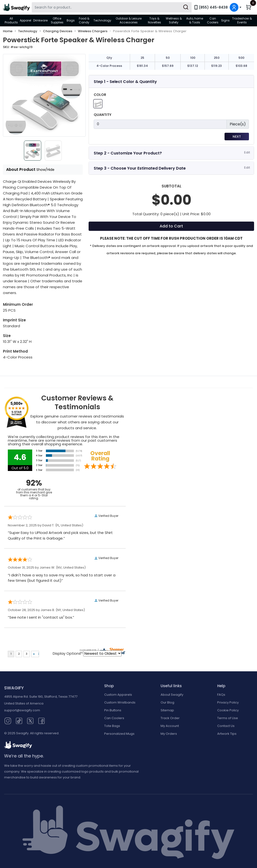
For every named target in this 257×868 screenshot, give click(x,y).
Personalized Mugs (119, 734)
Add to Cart (171, 226)
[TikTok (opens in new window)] (19, 720)
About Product (30, 169)
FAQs (221, 695)
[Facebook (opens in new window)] (41, 720)
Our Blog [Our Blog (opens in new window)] (167, 702)
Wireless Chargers (93, 31)
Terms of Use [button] (228, 718)
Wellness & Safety (174, 20)
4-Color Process (109, 66)
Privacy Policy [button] (228, 702)
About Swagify (172, 695)
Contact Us (226, 726)
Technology (102, 20)
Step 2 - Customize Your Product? (128, 153)
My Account (170, 726)
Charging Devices (58, 31)
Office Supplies (57, 20)
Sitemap (167, 710)
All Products (11, 20)
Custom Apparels (118, 695)
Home (8, 31)
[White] (98, 104)
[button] (236, 7)
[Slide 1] (55, 151)
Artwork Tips (227, 734)
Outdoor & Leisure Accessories (129, 20)
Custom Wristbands (120, 702)
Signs (225, 20)
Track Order (170, 718)
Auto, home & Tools (195, 20)
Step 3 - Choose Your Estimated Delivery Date (140, 168)
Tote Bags (112, 726)
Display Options (67, 653)
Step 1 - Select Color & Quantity (125, 82)
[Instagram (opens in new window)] (8, 720)
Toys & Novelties (154, 20)
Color (100, 95)
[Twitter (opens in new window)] (30, 720)
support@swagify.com (22, 710)
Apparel (26, 20)
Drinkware (40, 20)
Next (237, 137)
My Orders (169, 734)
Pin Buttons (113, 710)
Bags (71, 20)
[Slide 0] (31, 151)
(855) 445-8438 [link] (211, 7)
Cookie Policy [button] (228, 710)
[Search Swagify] (112, 7)
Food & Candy (84, 20)
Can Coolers (213, 20)
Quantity (103, 115)
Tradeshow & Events (242, 20)
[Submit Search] (186, 7)
